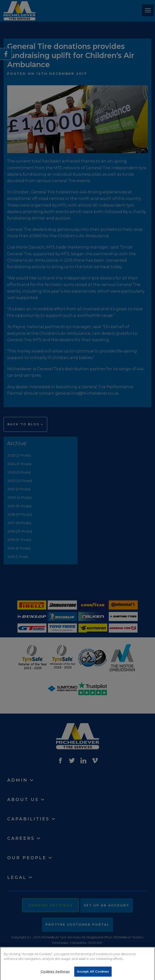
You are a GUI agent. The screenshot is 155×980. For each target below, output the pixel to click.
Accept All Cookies (93, 974)
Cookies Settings (55, 974)
